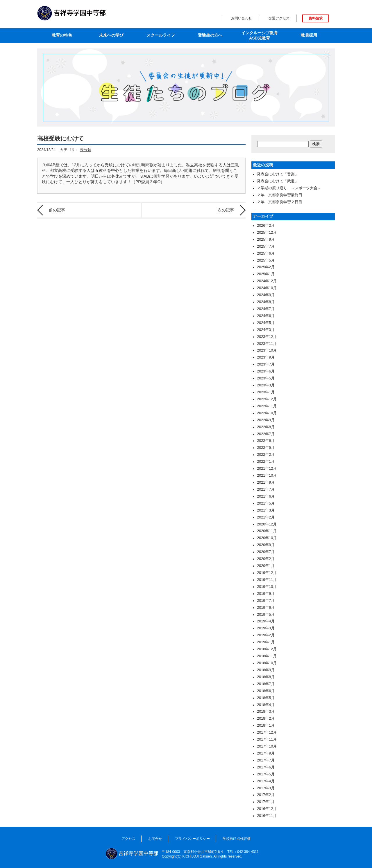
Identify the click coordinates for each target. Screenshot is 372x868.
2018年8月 (266, 677)
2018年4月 (266, 705)
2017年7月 (266, 760)
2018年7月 (266, 684)
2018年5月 (266, 698)
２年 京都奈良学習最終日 (280, 195)
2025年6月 (266, 253)
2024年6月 (266, 316)
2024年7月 (266, 309)
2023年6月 (266, 371)
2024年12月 (267, 281)
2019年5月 (266, 615)
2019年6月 (266, 608)
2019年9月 (266, 594)
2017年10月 (267, 746)
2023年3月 (266, 385)
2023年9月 (266, 357)
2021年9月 (266, 482)
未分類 (86, 150)
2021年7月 (266, 489)
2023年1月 (266, 392)
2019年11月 (267, 580)
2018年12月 (267, 649)
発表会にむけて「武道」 (278, 181)
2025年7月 (266, 246)
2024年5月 (266, 323)
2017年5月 (266, 774)
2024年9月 (266, 295)
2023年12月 (267, 337)
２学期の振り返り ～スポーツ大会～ (289, 188)
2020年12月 (267, 524)
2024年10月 (267, 288)
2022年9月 (266, 420)
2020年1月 (266, 566)
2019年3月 (266, 628)
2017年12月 (267, 732)
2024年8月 (266, 302)
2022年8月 (266, 427)
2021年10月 (267, 476)
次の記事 (226, 210)
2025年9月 (266, 239)
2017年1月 (266, 802)
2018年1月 (266, 725)
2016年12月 (267, 809)
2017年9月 (266, 753)
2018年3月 (266, 712)
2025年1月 (266, 274)
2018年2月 (266, 718)
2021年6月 (266, 496)
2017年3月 (266, 788)
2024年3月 (266, 330)
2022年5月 (266, 448)
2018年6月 (266, 691)
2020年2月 (266, 559)
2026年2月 (266, 226)
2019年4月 (266, 621)
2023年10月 (267, 350)
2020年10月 (267, 538)
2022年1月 (266, 462)
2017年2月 (266, 795)
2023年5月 (266, 378)
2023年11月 (267, 344)
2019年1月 (266, 642)
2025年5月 (266, 260)
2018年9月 (266, 670)
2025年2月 (266, 267)
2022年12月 (267, 399)
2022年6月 (266, 441)
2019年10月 (267, 587)
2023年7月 (266, 364)
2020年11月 (267, 531)
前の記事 (57, 210)
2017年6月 (266, 767)
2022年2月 (266, 455)
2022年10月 (267, 413)
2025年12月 (267, 233)
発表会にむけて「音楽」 (278, 174)
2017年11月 (267, 739)
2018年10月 (267, 663)
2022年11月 (267, 406)
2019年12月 (267, 573)
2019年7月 (266, 601)
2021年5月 (266, 503)
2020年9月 (266, 545)
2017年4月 (266, 781)
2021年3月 (266, 510)
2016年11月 (267, 816)
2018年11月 (267, 656)
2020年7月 (266, 552)
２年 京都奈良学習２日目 (280, 202)
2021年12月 (267, 469)
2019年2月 (266, 635)
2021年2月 (266, 517)
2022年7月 (266, 434)
